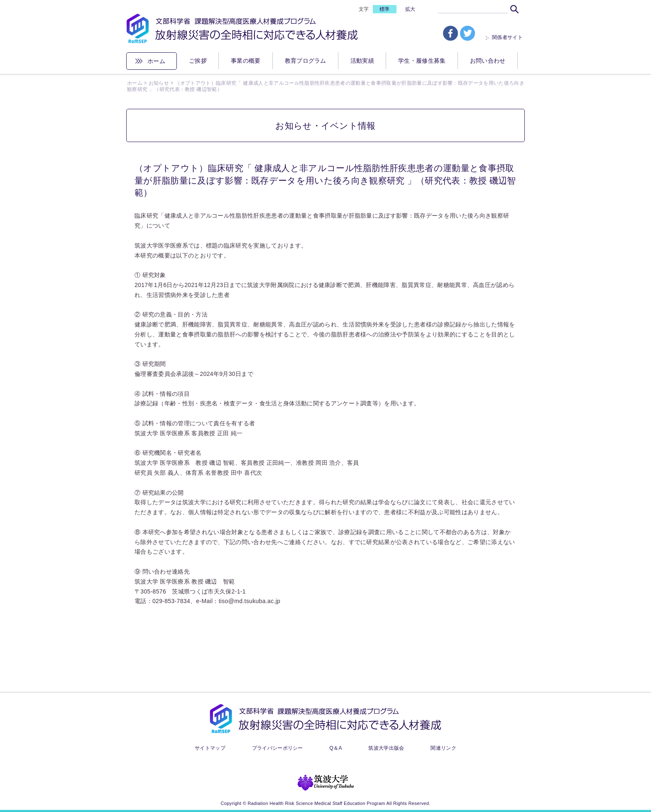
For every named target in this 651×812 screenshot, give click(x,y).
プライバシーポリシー (278, 748)
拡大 (410, 9)
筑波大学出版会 (386, 748)
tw (467, 33)
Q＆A (335, 748)
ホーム (156, 61)
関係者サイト (507, 37)
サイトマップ (210, 748)
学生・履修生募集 (422, 61)
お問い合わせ (488, 61)
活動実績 (362, 61)
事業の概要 (246, 61)
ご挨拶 (198, 61)
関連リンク (443, 748)
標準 (385, 9)
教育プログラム (306, 61)
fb (450, 33)
